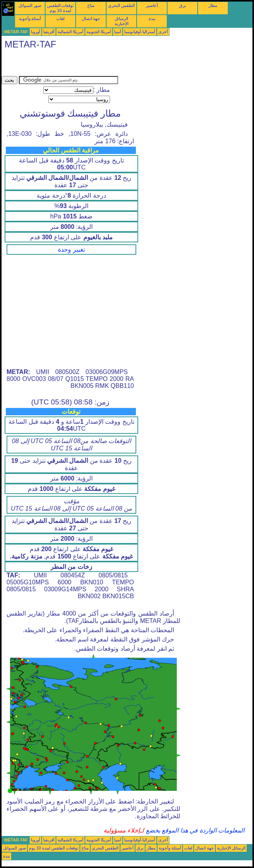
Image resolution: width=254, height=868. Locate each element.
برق (183, 5)
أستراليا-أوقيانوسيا (140, 32)
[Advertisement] (92, 64)
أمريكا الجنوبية (99, 32)
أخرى (163, 32)
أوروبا (36, 32)
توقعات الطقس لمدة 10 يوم (61, 8)
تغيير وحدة (71, 250)
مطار (213, 5)
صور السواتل (30, 5)
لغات (60, 19)
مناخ (91, 5)
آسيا (118, 32)
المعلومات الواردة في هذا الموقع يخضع (194, 830)
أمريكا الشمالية (70, 32)
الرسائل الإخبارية (122, 21)
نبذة (152, 19)
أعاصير (152, 5)
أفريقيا (49, 32)
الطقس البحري (121, 5)
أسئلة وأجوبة (30, 19)
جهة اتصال (91, 19)
